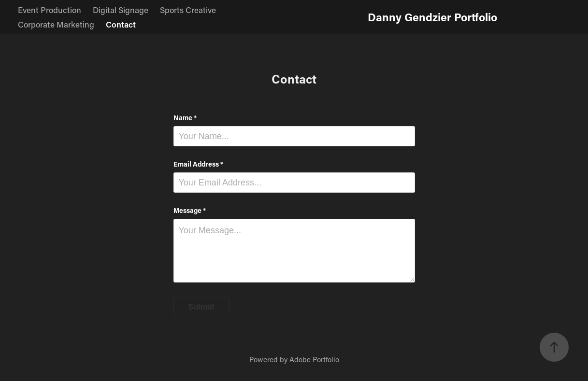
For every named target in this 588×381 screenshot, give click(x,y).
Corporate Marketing (56, 24)
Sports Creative (188, 10)
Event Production (50, 10)
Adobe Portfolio (314, 359)
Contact (121, 24)
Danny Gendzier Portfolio (432, 17)
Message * (190, 211)
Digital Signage (121, 10)
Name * (185, 118)
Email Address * (198, 164)
